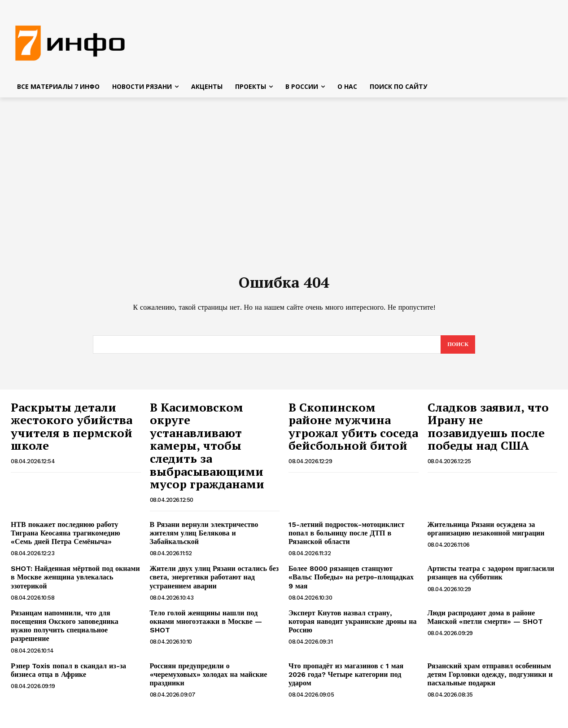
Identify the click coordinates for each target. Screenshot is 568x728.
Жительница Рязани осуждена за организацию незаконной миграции (486, 533)
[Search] (457, 349)
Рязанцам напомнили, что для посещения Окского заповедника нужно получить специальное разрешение (65, 630)
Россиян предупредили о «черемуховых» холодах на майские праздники (209, 679)
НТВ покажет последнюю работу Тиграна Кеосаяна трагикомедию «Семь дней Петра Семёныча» (66, 537)
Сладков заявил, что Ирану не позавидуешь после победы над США (488, 431)
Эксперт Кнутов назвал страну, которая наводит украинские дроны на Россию (353, 626)
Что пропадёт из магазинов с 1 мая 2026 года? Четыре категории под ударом (346, 679)
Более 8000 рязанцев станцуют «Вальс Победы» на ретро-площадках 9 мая (351, 581)
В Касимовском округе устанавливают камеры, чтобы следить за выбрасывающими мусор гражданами (207, 450)
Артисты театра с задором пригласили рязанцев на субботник (491, 577)
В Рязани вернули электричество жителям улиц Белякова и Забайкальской (204, 537)
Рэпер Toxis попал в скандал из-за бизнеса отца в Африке (68, 675)
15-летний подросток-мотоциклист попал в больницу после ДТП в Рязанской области (346, 537)
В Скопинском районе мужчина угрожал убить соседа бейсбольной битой (353, 431)
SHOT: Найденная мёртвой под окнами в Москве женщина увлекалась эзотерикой (75, 581)
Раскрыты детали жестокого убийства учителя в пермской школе (72, 431)
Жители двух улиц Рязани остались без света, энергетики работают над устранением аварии (214, 581)
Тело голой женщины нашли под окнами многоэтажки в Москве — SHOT (206, 626)
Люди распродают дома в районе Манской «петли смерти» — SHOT (485, 622)
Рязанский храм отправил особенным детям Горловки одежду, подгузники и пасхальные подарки (490, 679)
